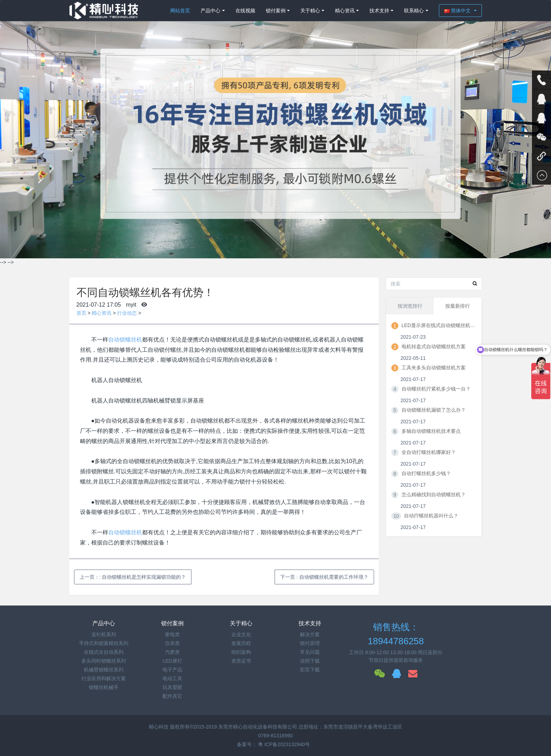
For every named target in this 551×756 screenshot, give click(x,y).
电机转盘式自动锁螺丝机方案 (434, 346)
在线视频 (245, 11)
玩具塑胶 (172, 687)
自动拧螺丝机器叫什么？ (431, 516)
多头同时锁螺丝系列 (104, 661)
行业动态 (127, 313)
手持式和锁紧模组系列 (104, 643)
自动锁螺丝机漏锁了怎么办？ (434, 410)
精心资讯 (345, 11)
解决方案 (310, 634)
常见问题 (310, 652)
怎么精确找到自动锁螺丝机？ (434, 494)
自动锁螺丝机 (125, 340)
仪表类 (172, 643)
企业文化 (241, 634)
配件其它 (172, 696)
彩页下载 (310, 670)
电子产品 (172, 670)
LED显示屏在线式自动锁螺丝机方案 (439, 325)
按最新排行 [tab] (458, 306)
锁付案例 (276, 11)
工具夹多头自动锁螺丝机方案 (434, 368)
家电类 (172, 634)
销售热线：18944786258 (396, 634)
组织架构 (241, 652)
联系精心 (414, 11)
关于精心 (310, 11)
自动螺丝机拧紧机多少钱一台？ (436, 389)
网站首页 (180, 11)
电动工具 (172, 678)
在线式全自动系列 (104, 652)
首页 (81, 313)
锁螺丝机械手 (104, 687)
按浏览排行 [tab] (410, 306)
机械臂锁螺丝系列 (104, 670)
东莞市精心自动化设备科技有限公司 (258, 727)
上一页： (133, 577)
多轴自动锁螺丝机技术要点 (431, 431)
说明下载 (310, 661)
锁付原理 (310, 643)
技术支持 (379, 11)
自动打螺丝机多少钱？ (426, 473)
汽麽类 (172, 652)
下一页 (324, 577)
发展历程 (241, 643)
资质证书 (241, 661)
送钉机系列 (104, 634)
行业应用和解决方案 (104, 678)
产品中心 (210, 11)
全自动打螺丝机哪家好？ (429, 452)
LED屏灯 (172, 661)
